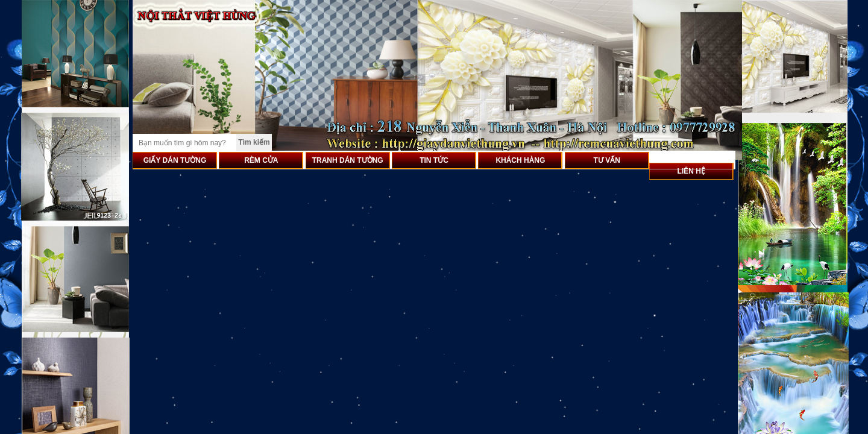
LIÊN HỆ (691, 171)
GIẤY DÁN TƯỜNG (175, 160)
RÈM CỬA (261, 160)
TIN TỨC (434, 160)
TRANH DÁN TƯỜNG (348, 160)
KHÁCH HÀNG (520, 160)
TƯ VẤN (607, 160)
